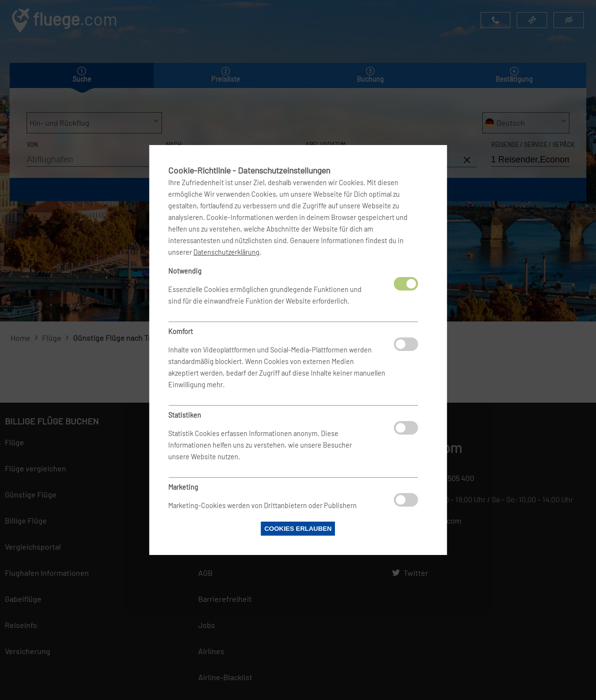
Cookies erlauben (298, 529)
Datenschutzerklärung (226, 252)
